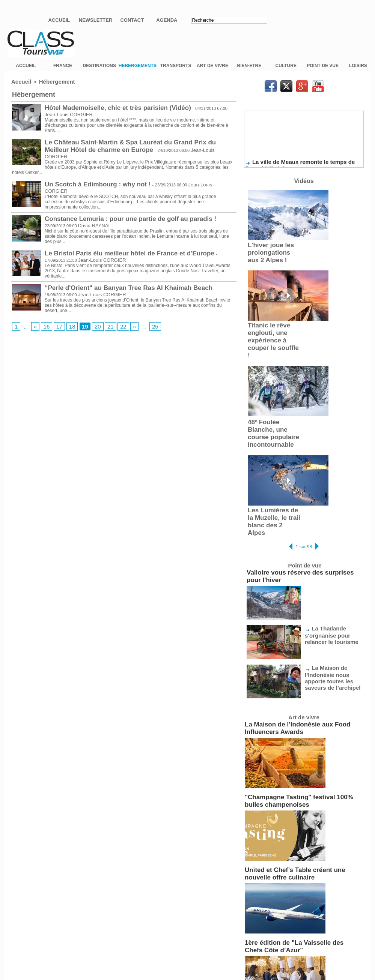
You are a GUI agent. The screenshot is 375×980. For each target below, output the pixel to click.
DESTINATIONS (99, 70)
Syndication (206, 945)
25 (144, 318)
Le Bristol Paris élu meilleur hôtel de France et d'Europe (114, 246)
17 (56, 318)
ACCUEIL (26, 70)
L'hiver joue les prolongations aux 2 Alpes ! (271, 254)
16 (44, 318)
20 (91, 318)
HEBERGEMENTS (138, 70)
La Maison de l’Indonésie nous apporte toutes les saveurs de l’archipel (331, 623)
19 (79, 318)
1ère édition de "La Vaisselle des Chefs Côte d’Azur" (301, 871)
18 (68, 318)
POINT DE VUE (323, 70)
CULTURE (286, 70)
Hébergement (49, 86)
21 (102, 318)
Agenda (167, 20)
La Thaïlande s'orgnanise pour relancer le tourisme (332, 581)
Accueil (59, 20)
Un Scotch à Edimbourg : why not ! (88, 178)
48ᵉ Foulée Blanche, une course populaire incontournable (272, 411)
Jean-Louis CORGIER (148, 151)
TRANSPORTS (176, 70)
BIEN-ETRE (249, 70)
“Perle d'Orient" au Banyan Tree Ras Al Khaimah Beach (114, 279)
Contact (132, 20)
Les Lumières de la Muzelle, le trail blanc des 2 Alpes (272, 486)
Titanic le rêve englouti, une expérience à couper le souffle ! (271, 332)
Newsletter (96, 20)
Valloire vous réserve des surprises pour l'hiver (297, 529)
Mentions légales (187, 960)
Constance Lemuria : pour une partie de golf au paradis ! (115, 212)
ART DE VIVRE (212, 70)
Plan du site (169, 945)
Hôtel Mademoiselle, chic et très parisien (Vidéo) (105, 111)
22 (114, 318)
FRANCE (63, 70)
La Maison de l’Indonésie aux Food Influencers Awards (303, 671)
